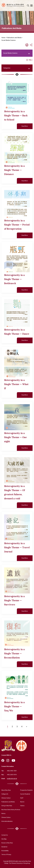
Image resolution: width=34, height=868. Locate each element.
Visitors (22, 806)
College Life (5, 794)
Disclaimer (4, 847)
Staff (22, 798)
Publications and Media (14, 38)
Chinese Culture (6, 798)
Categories (7, 68)
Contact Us (5, 835)
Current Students (25, 794)
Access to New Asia (7, 843)
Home (3, 38)
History (3, 813)
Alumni (22, 802)
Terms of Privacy (6, 855)
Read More (25, 126)
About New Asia (6, 790)
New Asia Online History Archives (11, 810)
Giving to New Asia (7, 806)
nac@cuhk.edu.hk (12, 779)
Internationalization (7, 821)
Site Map (4, 839)
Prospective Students (26, 790)
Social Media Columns (9, 40)
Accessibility (5, 851)
